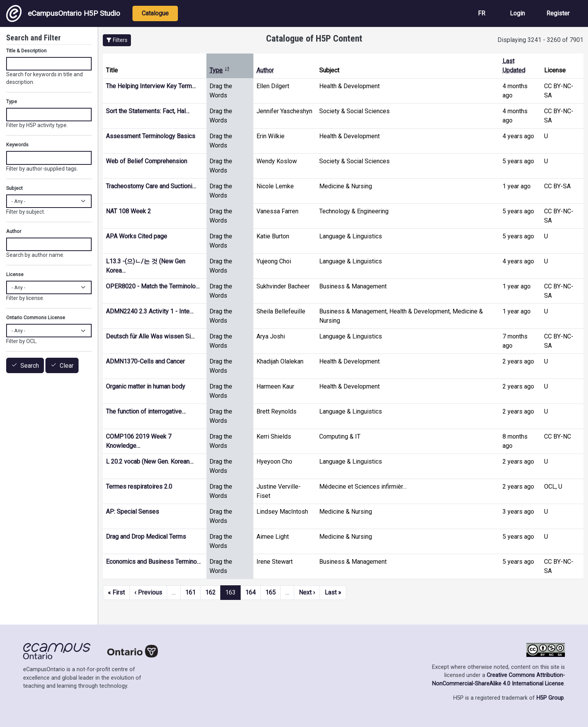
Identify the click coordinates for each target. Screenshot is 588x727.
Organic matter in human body (146, 386)
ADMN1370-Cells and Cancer (145, 361)
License (15, 274)
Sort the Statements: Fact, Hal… (148, 111)
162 (210, 592)
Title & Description (26, 51)
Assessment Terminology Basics (151, 136)
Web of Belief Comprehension (147, 161)
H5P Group (550, 698)
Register (558, 13)
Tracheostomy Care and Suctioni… (151, 186)
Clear (67, 366)
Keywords (17, 145)
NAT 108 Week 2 (128, 211)
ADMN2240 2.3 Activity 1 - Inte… (150, 311)
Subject (14, 188)
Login (517, 13)
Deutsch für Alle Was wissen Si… (150, 336)
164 (250, 592)
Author (265, 70)
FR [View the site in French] (482, 13)
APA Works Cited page (137, 236)
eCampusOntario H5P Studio (63, 13)
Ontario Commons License (36, 317)
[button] (117, 40)
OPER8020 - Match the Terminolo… (153, 286)
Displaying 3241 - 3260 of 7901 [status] (540, 40)
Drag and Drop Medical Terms (146, 537)
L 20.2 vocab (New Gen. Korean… (150, 461)
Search (30, 366)
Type (220, 70)
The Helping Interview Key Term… (151, 86)
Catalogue (155, 13)
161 (190, 592)
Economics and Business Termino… (153, 562)
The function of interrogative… (146, 411)
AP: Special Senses (132, 512)
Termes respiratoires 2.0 (139, 487)
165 (271, 592)
